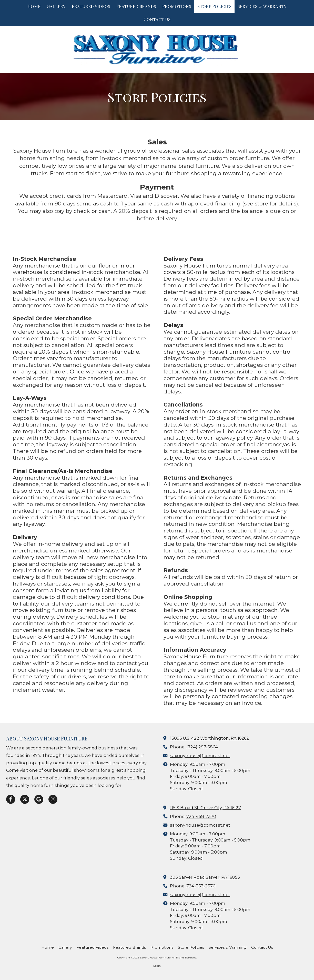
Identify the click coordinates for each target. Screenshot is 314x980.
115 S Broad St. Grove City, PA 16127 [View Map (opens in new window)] (205, 808)
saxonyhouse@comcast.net (200, 756)
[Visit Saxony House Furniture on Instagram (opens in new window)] (53, 799)
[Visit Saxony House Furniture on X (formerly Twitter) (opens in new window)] (25, 799)
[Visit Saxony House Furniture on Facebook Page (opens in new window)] (11, 799)
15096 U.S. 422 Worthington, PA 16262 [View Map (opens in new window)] (209, 738)
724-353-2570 (201, 886)
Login (157, 966)
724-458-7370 (201, 816)
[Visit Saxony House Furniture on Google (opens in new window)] (39, 799)
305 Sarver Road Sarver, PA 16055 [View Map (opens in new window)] (205, 877)
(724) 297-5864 (202, 747)
